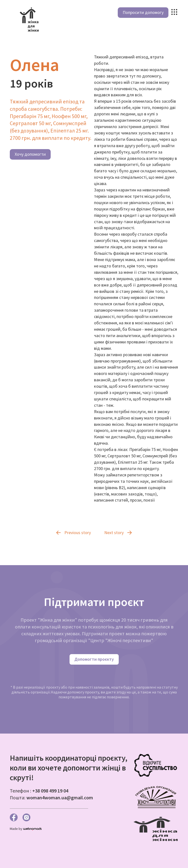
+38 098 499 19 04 (50, 791)
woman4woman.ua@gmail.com (60, 797)
